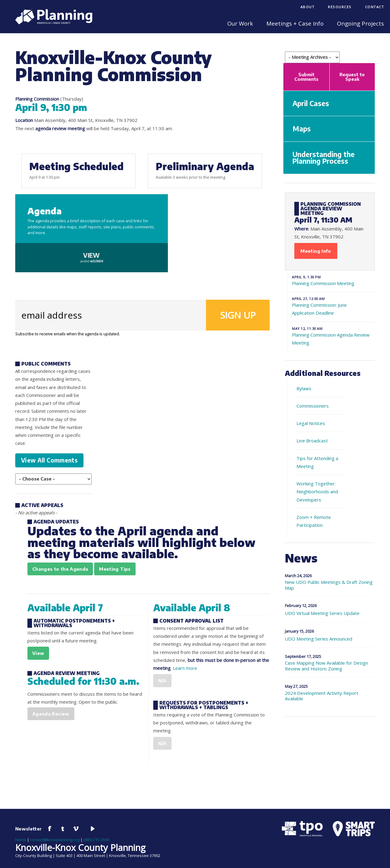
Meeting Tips (115, 569)
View (92, 257)
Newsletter (29, 829)
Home (21, 840)
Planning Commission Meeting (331, 280)
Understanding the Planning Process (324, 158)
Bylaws (304, 388)
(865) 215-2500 (96, 840)
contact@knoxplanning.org (55, 840)
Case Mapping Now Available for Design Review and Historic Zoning (326, 666)
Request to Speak (352, 77)
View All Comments (49, 460)
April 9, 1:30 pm (51, 107)
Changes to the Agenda (60, 569)
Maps (302, 129)
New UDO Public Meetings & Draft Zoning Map (329, 585)
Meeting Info (316, 251)
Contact (375, 7)
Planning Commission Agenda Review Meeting (331, 336)
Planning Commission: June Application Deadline (331, 306)
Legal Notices (311, 423)
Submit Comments (306, 77)
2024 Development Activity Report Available (322, 696)
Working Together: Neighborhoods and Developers (317, 492)
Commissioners (313, 406)
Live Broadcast (312, 441)
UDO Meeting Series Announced (319, 639)
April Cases (311, 103)
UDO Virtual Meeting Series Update (322, 613)
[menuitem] (308, 7)
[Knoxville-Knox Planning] (51, 23)
